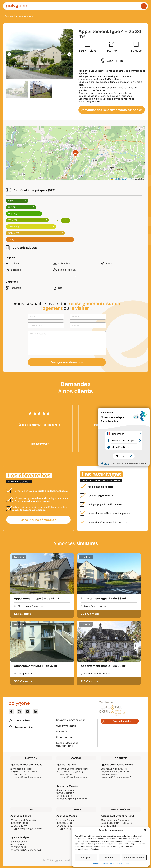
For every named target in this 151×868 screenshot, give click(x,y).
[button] (145, 830)
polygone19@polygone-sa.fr (116, 777)
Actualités (62, 731)
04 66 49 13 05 (64, 826)
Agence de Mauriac (67, 786)
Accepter (86, 858)
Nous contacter (65, 737)
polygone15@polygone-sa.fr (72, 777)
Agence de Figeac (20, 837)
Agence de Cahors (21, 816)
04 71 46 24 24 (64, 774)
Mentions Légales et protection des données (111, 863)
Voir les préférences (134, 858)
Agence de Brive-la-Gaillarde (117, 765)
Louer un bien (22, 720)
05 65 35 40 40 (19, 826)
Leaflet (115, 179)
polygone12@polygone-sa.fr (26, 777)
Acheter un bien (24, 727)
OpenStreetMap (128, 179)
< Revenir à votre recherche (18, 16)
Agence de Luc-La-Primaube (26, 765)
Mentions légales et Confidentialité (67, 744)
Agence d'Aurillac (66, 765)
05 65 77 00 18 (18, 774)
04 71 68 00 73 (64, 796)
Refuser (109, 858)
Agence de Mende (67, 816)
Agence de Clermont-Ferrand (117, 816)
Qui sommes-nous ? (67, 726)
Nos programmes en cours (71, 720)
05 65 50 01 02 (18, 847)
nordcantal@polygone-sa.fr (72, 799)
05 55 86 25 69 (109, 774)
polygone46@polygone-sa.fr (26, 829)
